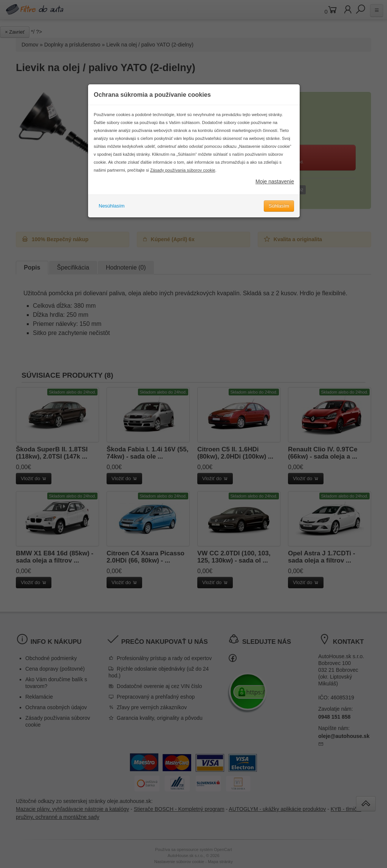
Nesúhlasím (112, 209)
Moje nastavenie (275, 184)
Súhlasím (279, 209)
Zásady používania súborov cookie (183, 173)
